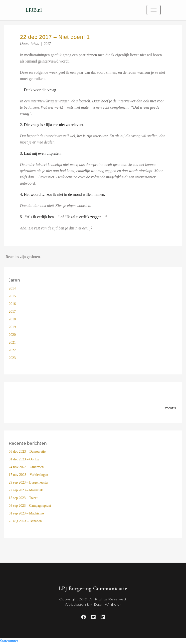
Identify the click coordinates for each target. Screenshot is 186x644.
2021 (12, 342)
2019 (12, 327)
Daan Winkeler (108, 604)
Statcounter (9, 641)
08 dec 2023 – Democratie (27, 452)
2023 (12, 358)
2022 (12, 350)
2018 (12, 319)
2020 (12, 335)
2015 (12, 296)
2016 (12, 304)
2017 (47, 44)
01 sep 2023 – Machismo (26, 513)
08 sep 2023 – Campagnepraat (30, 506)
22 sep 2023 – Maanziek (26, 490)
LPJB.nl (34, 10)
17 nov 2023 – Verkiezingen (28, 475)
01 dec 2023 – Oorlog (24, 459)
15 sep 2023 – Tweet (23, 498)
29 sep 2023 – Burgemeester (29, 482)
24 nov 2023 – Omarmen (26, 467)
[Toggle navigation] (154, 10)
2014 (12, 288)
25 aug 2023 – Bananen (25, 521)
